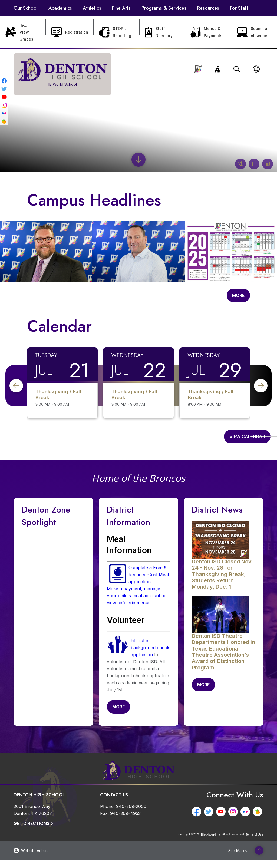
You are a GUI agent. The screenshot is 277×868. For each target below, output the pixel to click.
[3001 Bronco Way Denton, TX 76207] (33, 818)
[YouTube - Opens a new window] (4, 96)
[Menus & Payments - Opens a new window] (208, 32)
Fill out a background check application (150, 653)
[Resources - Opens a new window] (208, 8)
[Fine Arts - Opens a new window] (121, 8)
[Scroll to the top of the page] (259, 858)
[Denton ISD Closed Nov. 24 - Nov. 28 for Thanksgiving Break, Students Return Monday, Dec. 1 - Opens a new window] (222, 579)
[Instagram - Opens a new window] (4, 104)
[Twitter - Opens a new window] (4, 88)
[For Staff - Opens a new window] (239, 8)
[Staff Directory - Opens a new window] (162, 32)
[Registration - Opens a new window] (70, 32)
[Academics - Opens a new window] (60, 8)
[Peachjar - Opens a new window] (4, 120)
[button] (217, 69)
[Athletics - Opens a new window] (92, 8)
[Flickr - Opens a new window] (4, 112)
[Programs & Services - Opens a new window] (164, 8)
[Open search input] (237, 69)
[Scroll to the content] (138, 160)
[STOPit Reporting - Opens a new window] (116, 32)
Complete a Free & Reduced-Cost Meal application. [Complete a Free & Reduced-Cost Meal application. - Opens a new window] (149, 580)
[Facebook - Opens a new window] (4, 80)
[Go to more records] (238, 298)
